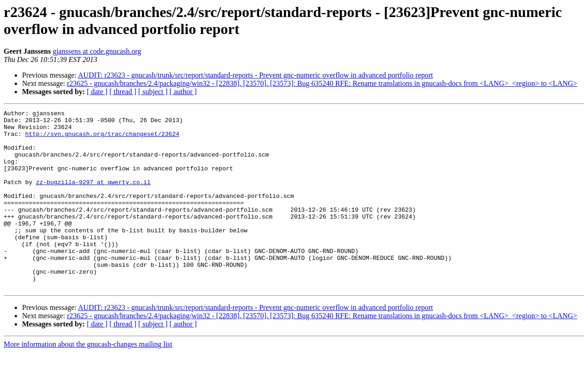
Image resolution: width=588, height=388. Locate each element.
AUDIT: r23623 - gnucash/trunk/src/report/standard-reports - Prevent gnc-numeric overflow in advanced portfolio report (256, 75)
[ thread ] (123, 92)
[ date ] (97, 92)
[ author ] (183, 92)
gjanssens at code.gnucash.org (97, 51)
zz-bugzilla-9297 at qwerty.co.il (93, 197)
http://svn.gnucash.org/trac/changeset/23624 (102, 139)
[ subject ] (153, 92)
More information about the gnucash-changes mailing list (88, 380)
